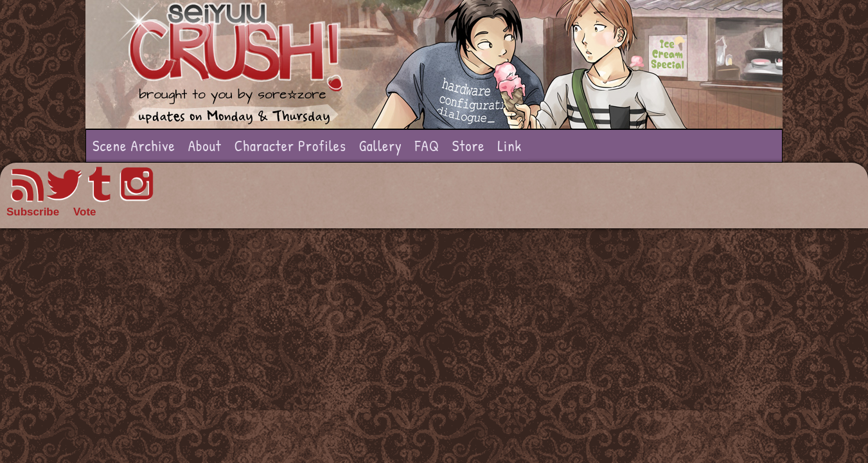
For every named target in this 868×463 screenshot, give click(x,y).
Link (509, 146)
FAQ (427, 146)
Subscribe (33, 212)
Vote (85, 212)
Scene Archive (134, 146)
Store (469, 146)
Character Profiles (290, 146)
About (205, 146)
